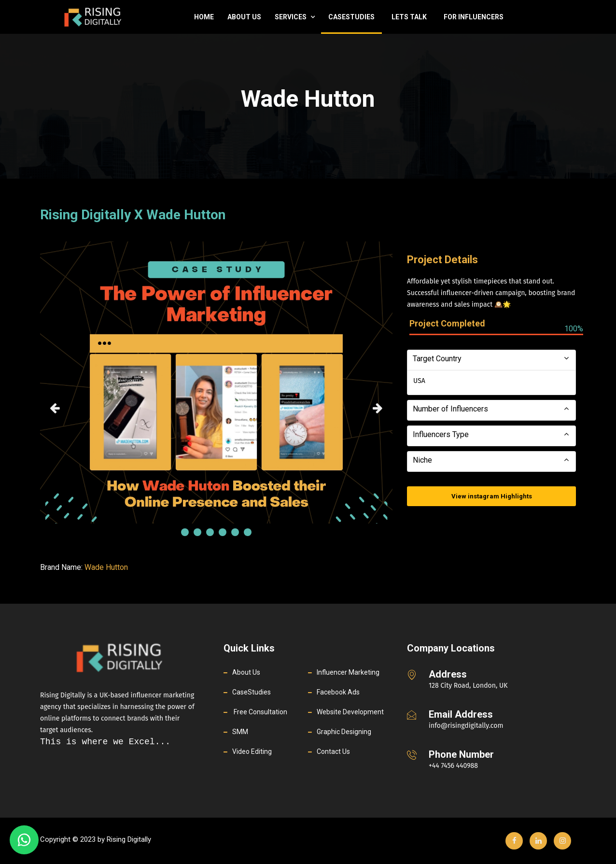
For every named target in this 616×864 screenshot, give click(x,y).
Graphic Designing (344, 732)
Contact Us (333, 751)
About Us (244, 17)
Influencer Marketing (348, 672)
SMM (240, 732)
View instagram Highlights (492, 496)
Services (295, 17)
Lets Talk (409, 17)
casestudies (351, 17)
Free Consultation (260, 712)
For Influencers (474, 17)
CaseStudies (252, 692)
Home (204, 17)
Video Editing (252, 751)
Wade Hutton (106, 567)
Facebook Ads (338, 692)
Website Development (350, 712)
